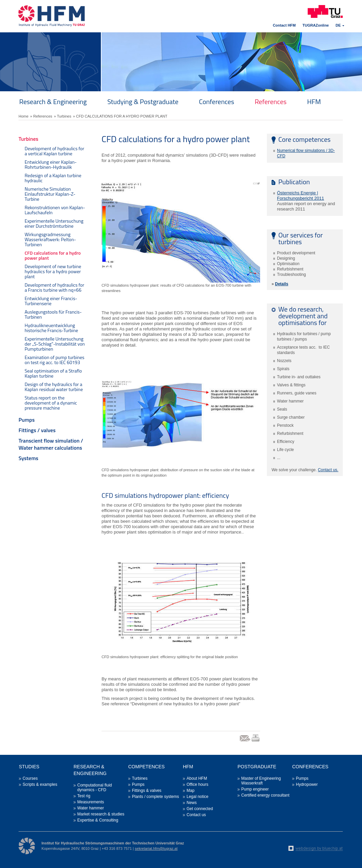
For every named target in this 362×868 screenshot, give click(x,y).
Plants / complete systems (155, 797)
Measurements (91, 802)
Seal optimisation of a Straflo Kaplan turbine (53, 373)
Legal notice (198, 797)
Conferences (217, 102)
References (271, 102)
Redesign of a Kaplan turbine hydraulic (53, 178)
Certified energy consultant (265, 795)
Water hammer (91, 808)
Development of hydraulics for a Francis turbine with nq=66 (54, 287)
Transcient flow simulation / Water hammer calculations (51, 444)
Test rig (84, 796)
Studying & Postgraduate (143, 102)
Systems (29, 458)
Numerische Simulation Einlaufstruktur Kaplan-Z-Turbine (50, 194)
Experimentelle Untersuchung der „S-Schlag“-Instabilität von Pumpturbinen (55, 344)
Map (190, 791)
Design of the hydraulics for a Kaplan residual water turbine (54, 387)
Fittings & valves (147, 791)
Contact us (196, 815)
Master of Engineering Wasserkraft (261, 781)
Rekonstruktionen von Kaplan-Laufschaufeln (55, 210)
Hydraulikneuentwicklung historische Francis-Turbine (51, 328)
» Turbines (63, 116)
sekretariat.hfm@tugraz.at (156, 848)
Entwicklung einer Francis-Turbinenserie (51, 301)
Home (23, 116)
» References (41, 116)
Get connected (200, 809)
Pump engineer (255, 789)
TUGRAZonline (316, 25)
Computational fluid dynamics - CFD (95, 787)
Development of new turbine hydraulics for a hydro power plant (53, 271)
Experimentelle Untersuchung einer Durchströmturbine (54, 223)
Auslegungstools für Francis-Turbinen (53, 314)
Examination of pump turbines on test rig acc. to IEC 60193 (54, 360)
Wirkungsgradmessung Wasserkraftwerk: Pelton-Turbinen (50, 239)
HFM (314, 102)
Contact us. (328, 470)
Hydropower (307, 784)
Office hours (197, 784)
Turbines (29, 139)
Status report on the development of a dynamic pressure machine (51, 403)
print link (256, 741)
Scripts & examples (40, 784)
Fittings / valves (37, 430)
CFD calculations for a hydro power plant (53, 255)
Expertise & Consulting (98, 820)
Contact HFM (284, 25)
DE (338, 25)
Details (282, 284)
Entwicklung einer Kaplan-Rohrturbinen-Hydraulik (51, 164)
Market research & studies (101, 814)
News (192, 803)
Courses (30, 778)
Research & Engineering (53, 102)
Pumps (27, 420)
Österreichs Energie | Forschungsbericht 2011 (300, 196)
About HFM (197, 778)
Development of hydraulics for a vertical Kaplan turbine (54, 151)
